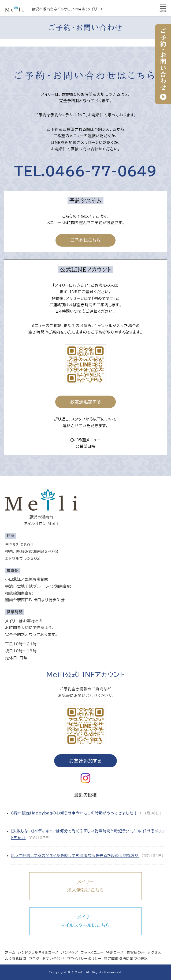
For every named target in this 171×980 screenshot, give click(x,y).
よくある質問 (16, 959)
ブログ (34, 959)
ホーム (10, 953)
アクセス (154, 953)
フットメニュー (92, 953)
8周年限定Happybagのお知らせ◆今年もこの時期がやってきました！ (74, 813)
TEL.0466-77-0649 (85, 171)
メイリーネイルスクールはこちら (86, 921)
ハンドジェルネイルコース (38, 953)
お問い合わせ (53, 959)
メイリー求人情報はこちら (85, 886)
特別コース (115, 953)
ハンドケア (70, 953)
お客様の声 (136, 953)
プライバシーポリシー (84, 959)
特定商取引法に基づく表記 (126, 959)
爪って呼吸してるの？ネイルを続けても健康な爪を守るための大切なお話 (75, 855)
